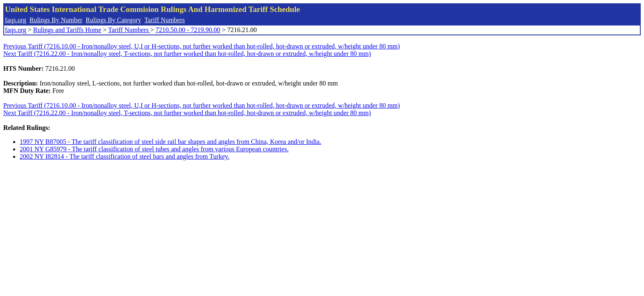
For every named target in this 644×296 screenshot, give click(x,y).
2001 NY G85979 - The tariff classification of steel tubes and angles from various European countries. (154, 149)
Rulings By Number (56, 20)
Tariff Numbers (164, 20)
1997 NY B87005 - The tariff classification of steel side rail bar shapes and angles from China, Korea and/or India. (170, 142)
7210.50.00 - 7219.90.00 (188, 30)
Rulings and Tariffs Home (67, 30)
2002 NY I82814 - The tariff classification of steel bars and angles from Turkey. (125, 156)
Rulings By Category (114, 20)
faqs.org (16, 20)
